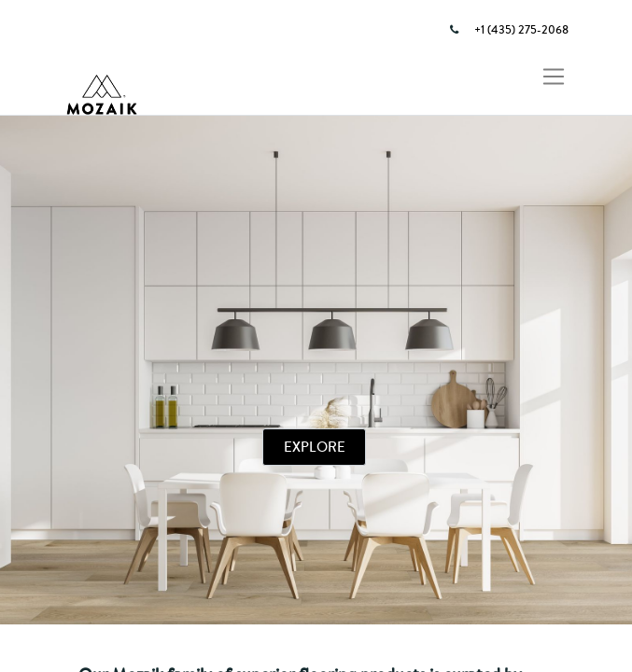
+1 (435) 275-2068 (521, 30)
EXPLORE (315, 447)
